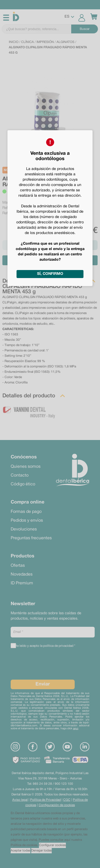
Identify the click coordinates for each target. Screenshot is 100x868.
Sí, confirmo (50, 274)
